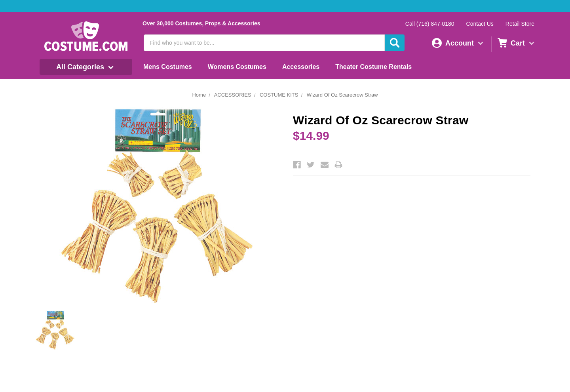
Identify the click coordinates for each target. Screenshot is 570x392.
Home (199, 95)
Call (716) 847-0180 (430, 24)
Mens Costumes (168, 67)
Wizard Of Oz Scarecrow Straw (342, 95)
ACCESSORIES (233, 95)
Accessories (301, 67)
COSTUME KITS (279, 95)
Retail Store (520, 24)
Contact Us (480, 24)
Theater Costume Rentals (373, 67)
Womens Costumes (237, 67)
